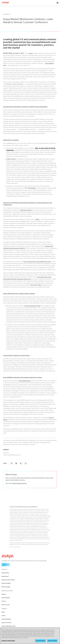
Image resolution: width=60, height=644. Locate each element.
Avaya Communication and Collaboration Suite (37, 261)
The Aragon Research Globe (32, 306)
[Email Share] (26, 463)
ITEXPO (37, 219)
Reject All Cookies (52, 641)
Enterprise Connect (26, 210)
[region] (30, 636)
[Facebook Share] (21, 463)
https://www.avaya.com (20, 483)
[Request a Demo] (6, 565)
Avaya (31, 53)
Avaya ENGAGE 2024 (25, 381)
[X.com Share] (12, 463)
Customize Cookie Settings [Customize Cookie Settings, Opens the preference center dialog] (8, 641)
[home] (5, 3)
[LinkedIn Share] (16, 463)
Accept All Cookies (40, 641)
